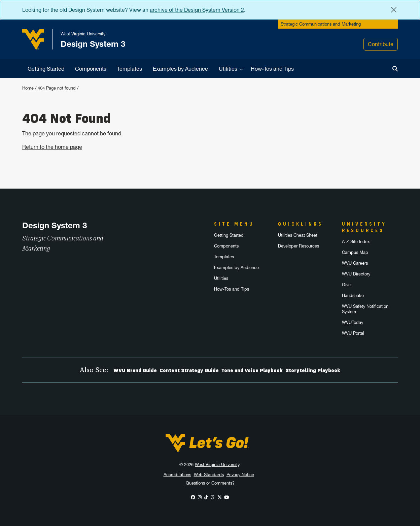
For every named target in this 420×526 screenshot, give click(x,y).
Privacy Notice (240, 475)
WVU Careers (355, 263)
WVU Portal (353, 333)
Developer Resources (299, 246)
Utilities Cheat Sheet (298, 235)
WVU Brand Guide (135, 370)
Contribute (381, 44)
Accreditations (177, 475)
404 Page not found (57, 88)
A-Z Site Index (356, 242)
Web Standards (209, 475)
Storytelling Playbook (313, 370)
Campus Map (355, 252)
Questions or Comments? (210, 483)
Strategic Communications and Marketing (321, 24)
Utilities (228, 69)
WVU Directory (356, 274)
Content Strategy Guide (189, 370)
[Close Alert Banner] (394, 10)
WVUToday (353, 322)
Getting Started (46, 69)
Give (346, 285)
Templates (130, 69)
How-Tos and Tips (272, 69)
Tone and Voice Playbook (252, 370)
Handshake (353, 295)
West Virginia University (217, 465)
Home (28, 88)
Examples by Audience (180, 69)
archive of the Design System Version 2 (197, 10)
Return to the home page (52, 147)
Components (91, 69)
